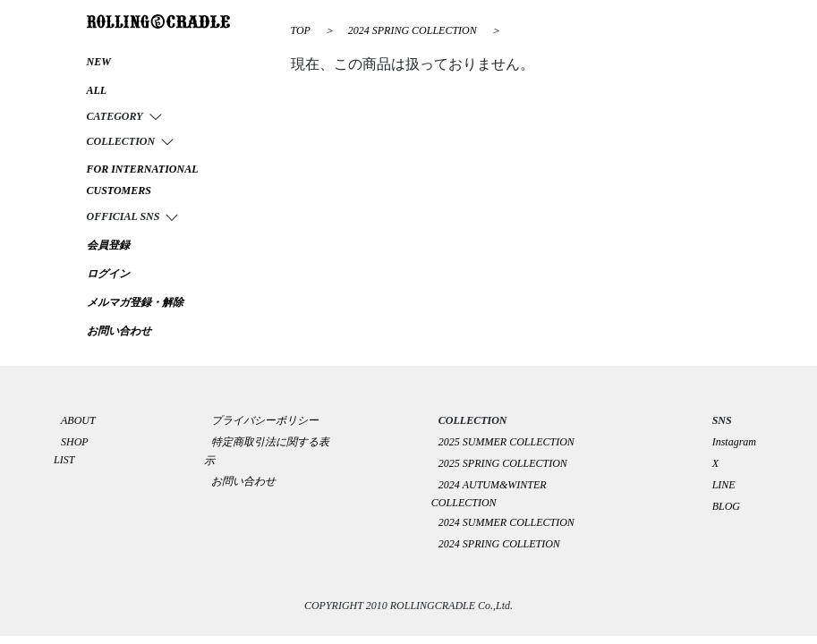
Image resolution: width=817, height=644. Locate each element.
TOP (301, 30)
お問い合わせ (243, 481)
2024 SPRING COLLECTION (414, 30)
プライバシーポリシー (270, 420)
